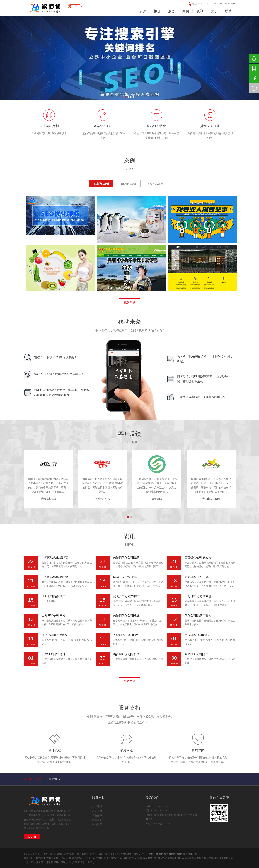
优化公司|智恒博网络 (55, 635)
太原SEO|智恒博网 (54, 654)
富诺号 (81, 862)
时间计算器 (137, 858)
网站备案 (97, 820)
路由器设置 (117, 858)
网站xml (137, 854)
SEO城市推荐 (33, 779)
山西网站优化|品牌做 (55, 577)
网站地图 (127, 854)
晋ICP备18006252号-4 (110, 854)
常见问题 (126, 750)
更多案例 (130, 302)
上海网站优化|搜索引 (198, 596)
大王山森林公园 (211, 499)
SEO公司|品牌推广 (54, 596)
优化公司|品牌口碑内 (198, 616)
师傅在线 (157, 499)
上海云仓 (90, 862)
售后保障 (198, 750)
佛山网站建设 (76, 858)
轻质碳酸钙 (213, 858)
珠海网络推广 (175, 858)
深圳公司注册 (61, 862)
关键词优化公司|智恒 (126, 635)
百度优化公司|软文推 (198, 558)
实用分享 (39, 862)
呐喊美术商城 (48, 499)
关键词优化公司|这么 (126, 616)
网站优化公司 (175, 854)
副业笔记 (163, 858)
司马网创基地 (199, 858)
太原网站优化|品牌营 (55, 558)
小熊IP (107, 858)
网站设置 (97, 824)
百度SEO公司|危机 (197, 635)
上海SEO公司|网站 (54, 616)
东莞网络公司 (150, 858)
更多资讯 (130, 681)
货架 (49, 858)
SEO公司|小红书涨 (125, 577)
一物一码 (29, 862)
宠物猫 (127, 858)
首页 (143, 11)
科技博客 (98, 858)
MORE (32, 837)
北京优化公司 (190, 854)
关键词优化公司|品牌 (126, 558)
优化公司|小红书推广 (126, 596)
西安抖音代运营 (60, 858)
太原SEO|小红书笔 (197, 577)
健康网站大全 (226, 858)
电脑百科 (187, 858)
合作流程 (55, 750)
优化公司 (153, 854)
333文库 (73, 862)
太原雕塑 (49, 862)
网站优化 (33, 811)
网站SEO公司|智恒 (197, 654)
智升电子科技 (103, 499)
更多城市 (54, 779)
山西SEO (88, 858)
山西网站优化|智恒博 (126, 654)
